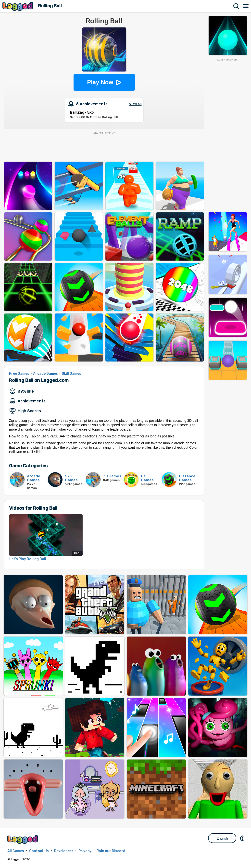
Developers (64, 851)
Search (236, 6)
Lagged (18, 6)
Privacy (85, 851)
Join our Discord (111, 851)
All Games (16, 851)
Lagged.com (23, 839)
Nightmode (242, 838)
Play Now (100, 82)
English (222, 838)
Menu (246, 6)
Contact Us (39, 851)
